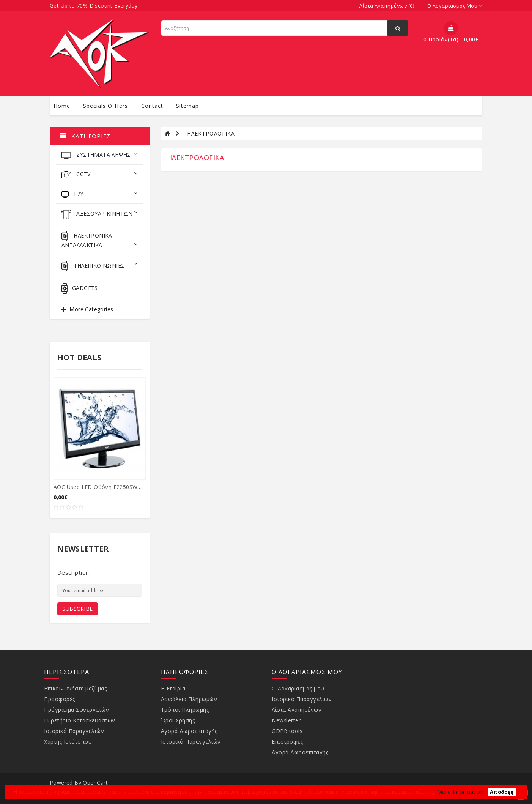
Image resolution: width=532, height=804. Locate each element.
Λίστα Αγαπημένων (297, 710)
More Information (460, 792)
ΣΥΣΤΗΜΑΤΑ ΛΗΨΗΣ (100, 155)
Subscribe (78, 609)
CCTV (100, 174)
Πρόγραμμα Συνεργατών (76, 710)
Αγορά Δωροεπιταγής (189, 731)
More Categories (91, 309)
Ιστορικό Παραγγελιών (74, 731)
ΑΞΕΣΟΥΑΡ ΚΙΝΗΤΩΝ (100, 214)
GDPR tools (287, 731)
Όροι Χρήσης (178, 720)
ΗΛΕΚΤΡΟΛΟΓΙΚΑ (211, 133)
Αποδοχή (502, 792)
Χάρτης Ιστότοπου (68, 742)
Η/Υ (100, 194)
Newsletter (286, 720)
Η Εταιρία (173, 688)
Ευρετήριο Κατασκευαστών (80, 720)
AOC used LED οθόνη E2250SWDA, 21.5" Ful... (114, 487)
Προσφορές (60, 699)
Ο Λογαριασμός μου (298, 688)
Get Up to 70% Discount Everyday (94, 6)
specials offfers (105, 106)
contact (152, 106)
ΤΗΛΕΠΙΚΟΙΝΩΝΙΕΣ (100, 266)
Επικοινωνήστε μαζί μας (75, 688)
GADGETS (80, 288)
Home (62, 106)
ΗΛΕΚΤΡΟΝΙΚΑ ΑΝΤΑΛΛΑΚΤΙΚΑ (100, 240)
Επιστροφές (287, 742)
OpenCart (95, 783)
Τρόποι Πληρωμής (185, 710)
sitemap (187, 106)
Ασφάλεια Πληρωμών (189, 699)
